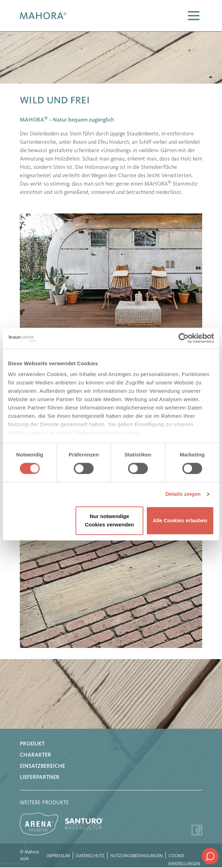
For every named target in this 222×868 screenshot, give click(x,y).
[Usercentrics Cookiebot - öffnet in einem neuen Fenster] (184, 338)
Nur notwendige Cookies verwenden (109, 520)
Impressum (58, 856)
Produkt (32, 744)
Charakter (35, 755)
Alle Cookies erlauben (180, 520)
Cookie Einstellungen (184, 856)
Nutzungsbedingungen (136, 856)
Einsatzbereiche (42, 766)
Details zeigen (183, 494)
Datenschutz (90, 856)
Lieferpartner (40, 777)
